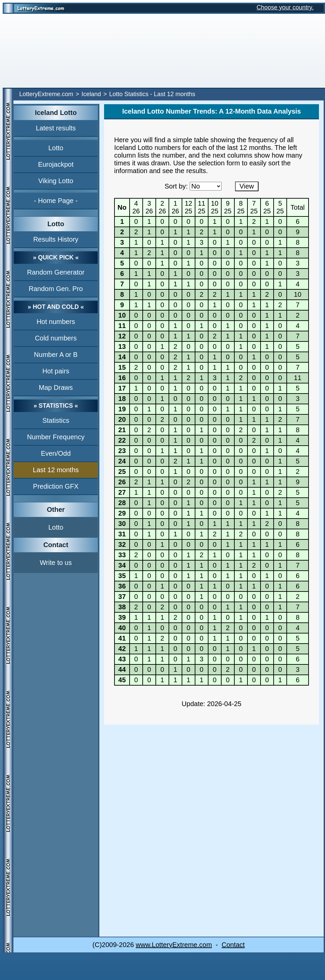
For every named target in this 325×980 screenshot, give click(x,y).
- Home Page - (56, 201)
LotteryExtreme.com (46, 94)
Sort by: (176, 186)
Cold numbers (56, 338)
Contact (233, 945)
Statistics (56, 420)
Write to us (56, 563)
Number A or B (56, 355)
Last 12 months (56, 470)
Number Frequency (56, 437)
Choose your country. (285, 7)
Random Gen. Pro (56, 289)
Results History (56, 239)
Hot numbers (56, 322)
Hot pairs (56, 371)
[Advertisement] (162, 51)
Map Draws (56, 387)
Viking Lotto (56, 181)
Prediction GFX (56, 486)
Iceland (91, 94)
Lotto (56, 148)
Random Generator (56, 272)
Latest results (56, 128)
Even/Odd (56, 453)
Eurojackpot (56, 164)
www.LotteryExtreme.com (174, 945)
